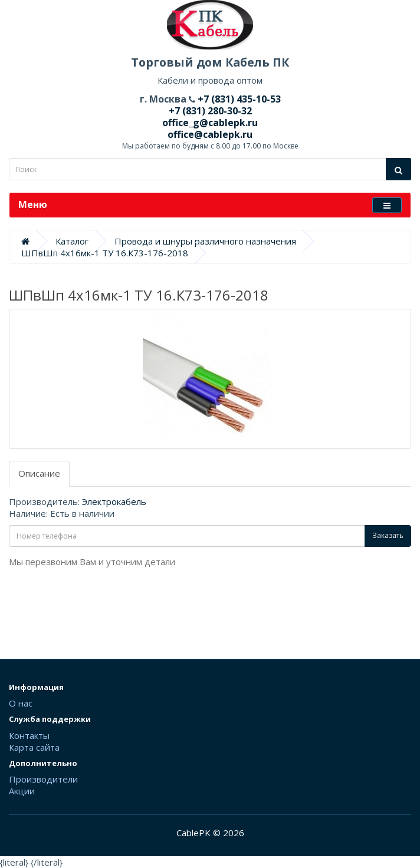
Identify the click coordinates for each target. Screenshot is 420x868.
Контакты (29, 735)
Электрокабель (114, 501)
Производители (43, 779)
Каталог (72, 241)
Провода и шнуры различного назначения (205, 241)
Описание (39, 473)
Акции (22, 791)
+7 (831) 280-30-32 (210, 111)
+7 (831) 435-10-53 (238, 99)
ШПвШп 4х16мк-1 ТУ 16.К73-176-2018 (105, 253)
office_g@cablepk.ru (210, 123)
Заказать (388, 535)
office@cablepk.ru (210, 134)
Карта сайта (34, 747)
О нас (21, 703)
